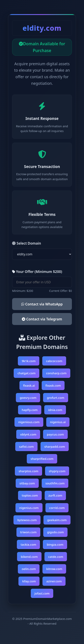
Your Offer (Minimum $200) (37, 272)
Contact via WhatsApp (42, 304)
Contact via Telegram (42, 319)
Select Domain (27, 243)
